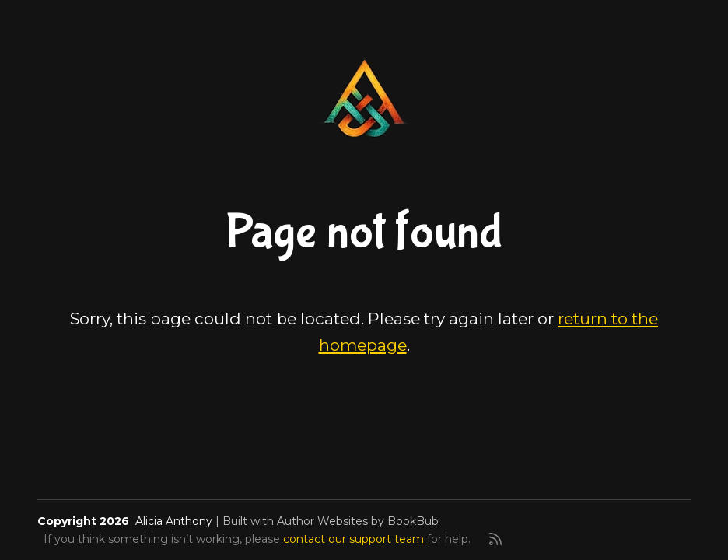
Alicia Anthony (174, 521)
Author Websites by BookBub (358, 521)
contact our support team (353, 539)
